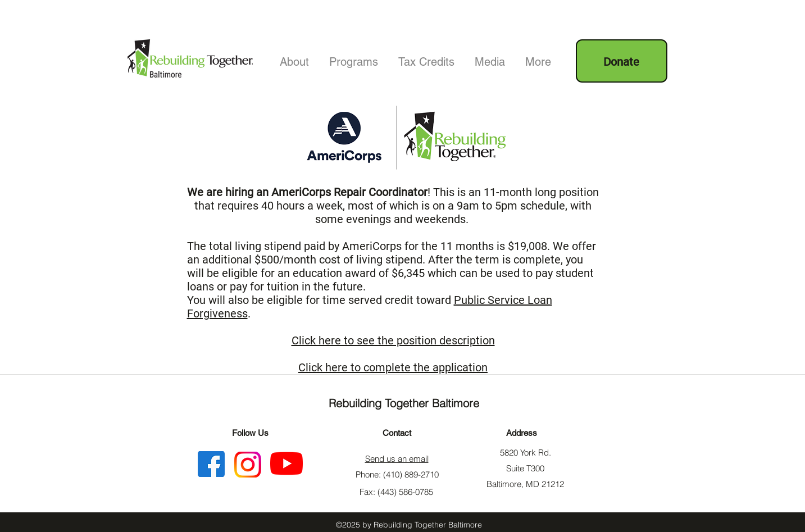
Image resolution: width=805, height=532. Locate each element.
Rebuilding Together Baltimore (404, 403)
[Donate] (622, 61)
